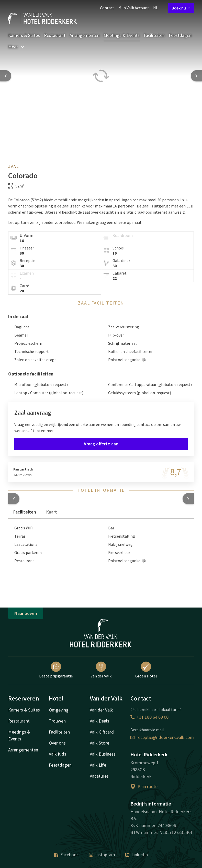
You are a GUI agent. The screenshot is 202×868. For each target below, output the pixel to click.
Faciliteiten (154, 35)
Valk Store (99, 743)
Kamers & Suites (24, 35)
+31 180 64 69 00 (149, 717)
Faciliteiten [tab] (25, 512)
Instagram (102, 855)
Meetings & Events (122, 35)
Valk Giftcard (102, 732)
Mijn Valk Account (134, 8)
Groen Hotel (146, 670)
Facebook (66, 855)
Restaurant (55, 35)
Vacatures (99, 776)
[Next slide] (196, 76)
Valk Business (103, 754)
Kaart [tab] (52, 512)
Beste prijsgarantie (56, 670)
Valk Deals (99, 721)
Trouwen (57, 721)
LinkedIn (137, 855)
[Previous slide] (6, 76)
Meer (17, 47)
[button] (14, 499)
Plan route (144, 786)
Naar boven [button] (26, 613)
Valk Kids (58, 754)
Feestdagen (180, 35)
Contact (107, 8)
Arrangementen (85, 35)
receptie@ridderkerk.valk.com (162, 737)
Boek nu (181, 8)
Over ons (57, 743)
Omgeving (59, 710)
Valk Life (98, 765)
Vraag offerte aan (101, 444)
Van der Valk (101, 670)
